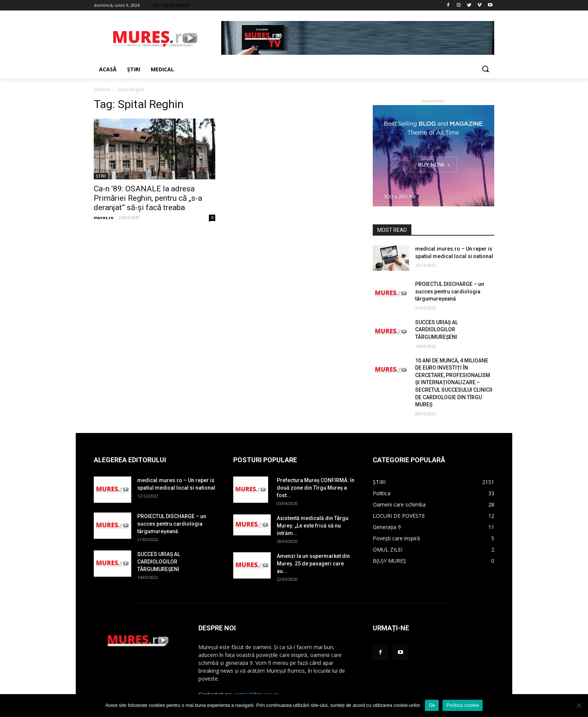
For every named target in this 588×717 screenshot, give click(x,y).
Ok (432, 705)
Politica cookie (463, 705)
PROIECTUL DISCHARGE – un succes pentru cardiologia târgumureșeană (450, 291)
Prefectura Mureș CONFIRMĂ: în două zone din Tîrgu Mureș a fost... (316, 488)
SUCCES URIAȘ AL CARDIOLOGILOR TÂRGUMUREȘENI (436, 330)
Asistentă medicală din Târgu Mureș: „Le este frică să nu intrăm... (313, 526)
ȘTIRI (101, 176)
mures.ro (103, 217)
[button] (485, 69)
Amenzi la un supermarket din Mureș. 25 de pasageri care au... (313, 564)
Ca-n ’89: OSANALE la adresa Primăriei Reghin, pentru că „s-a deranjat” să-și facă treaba (148, 198)
